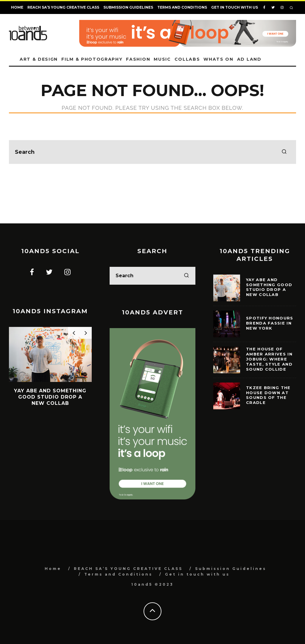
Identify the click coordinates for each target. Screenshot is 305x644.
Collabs (187, 59)
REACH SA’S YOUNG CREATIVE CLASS (63, 7)
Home (17, 7)
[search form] (152, 152)
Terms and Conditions (182, 7)
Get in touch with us (235, 7)
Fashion (138, 59)
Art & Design (39, 59)
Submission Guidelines (128, 7)
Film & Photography (92, 59)
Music (162, 59)
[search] (284, 152)
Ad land (249, 59)
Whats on (218, 59)
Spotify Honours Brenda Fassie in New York (270, 323)
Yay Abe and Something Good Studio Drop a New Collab (269, 287)
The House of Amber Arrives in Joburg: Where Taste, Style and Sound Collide (269, 359)
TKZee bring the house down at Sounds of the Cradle (268, 395)
